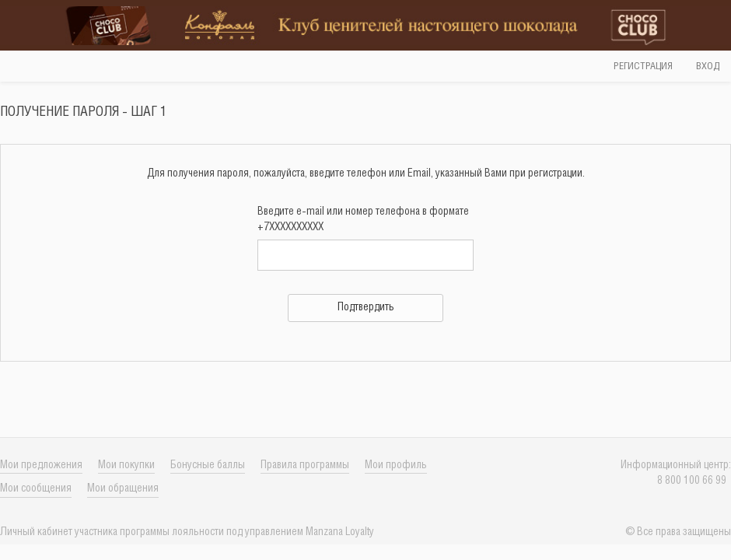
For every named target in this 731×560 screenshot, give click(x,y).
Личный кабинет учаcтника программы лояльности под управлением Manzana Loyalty (187, 532)
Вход (708, 66)
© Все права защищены (678, 532)
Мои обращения (123, 489)
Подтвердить (366, 308)
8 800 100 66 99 (694, 481)
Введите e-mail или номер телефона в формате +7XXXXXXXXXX (363, 220)
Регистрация (643, 66)
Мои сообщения (36, 489)
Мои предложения (41, 465)
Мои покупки (126, 465)
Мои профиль (396, 465)
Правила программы (305, 465)
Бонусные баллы (208, 465)
